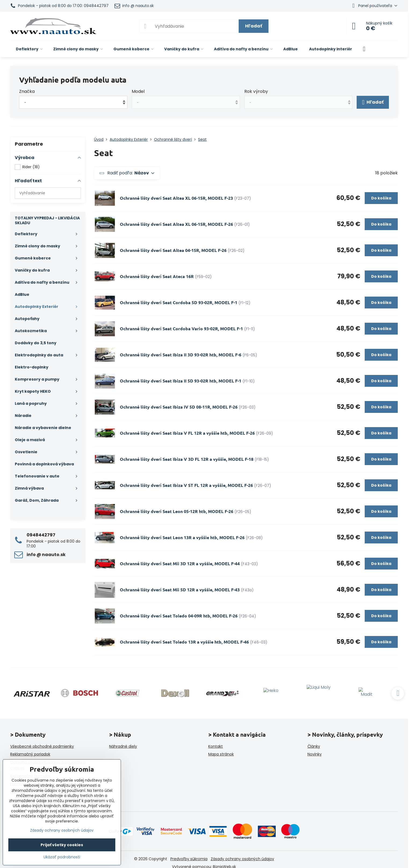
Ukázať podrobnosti (62, 857)
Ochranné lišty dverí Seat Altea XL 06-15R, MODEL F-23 (176, 198)
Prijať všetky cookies (62, 845)
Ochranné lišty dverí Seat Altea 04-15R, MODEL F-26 (173, 250)
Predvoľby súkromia (189, 859)
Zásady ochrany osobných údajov (242, 859)
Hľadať (254, 26)
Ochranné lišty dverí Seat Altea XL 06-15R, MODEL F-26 (176, 224)
